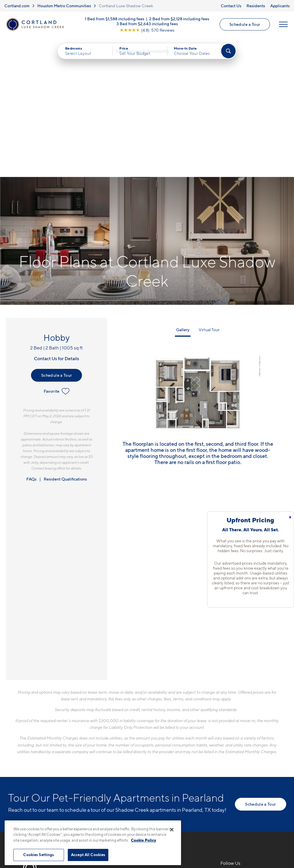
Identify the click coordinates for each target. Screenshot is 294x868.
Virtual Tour (209, 192)
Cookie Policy (144, 840)
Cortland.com (17, 6)
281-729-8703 (110, 738)
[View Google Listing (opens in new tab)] (147, 31)
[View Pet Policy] (144, 770)
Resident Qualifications (65, 341)
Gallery (183, 192)
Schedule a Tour (244, 25)
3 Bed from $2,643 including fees (147, 25)
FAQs (31, 341)
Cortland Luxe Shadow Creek (126, 6)
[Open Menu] (283, 25)
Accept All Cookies (88, 855)
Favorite (57, 253)
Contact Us (231, 6)
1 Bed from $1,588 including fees (115, 20)
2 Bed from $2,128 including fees (179, 20)
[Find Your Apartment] (228, 53)
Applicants (280, 6)
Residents (256, 6)
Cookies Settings (39, 855)
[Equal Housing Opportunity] (98, 770)
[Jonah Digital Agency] (273, 817)
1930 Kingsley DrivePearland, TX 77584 (116, 752)
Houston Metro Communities (64, 6)
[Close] (172, 830)
